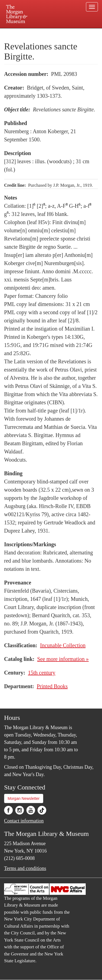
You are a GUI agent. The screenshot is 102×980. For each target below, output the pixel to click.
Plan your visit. (15, 32)
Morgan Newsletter (24, 798)
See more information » (63, 659)
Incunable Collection (63, 645)
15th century (42, 673)
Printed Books (52, 686)
